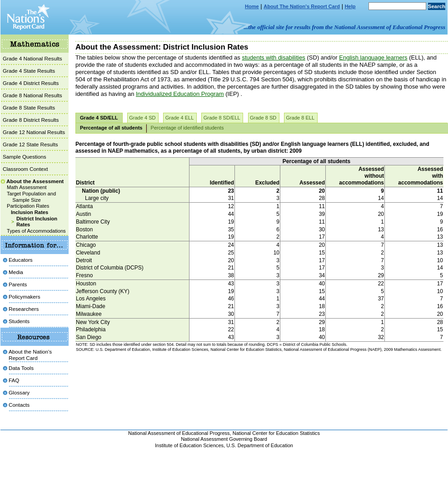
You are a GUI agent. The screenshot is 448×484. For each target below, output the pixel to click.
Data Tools (21, 368)
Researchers (24, 309)
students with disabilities (273, 57)
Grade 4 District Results (31, 83)
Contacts (19, 405)
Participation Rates (28, 206)
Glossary (19, 392)
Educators (21, 260)
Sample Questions (25, 157)
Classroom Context (25, 169)
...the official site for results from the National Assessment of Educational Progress (345, 27)
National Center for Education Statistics (276, 433)
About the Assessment (35, 181)
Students (19, 321)
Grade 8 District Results (31, 120)
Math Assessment (27, 187)
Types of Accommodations (36, 231)
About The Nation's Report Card (302, 6)
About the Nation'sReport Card (30, 355)
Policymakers (25, 297)
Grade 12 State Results (30, 144)
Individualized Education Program (180, 94)
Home (252, 6)
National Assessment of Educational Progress (179, 433)
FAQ (14, 380)
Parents (18, 284)
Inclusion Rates (30, 212)
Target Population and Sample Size (31, 197)
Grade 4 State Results (29, 71)
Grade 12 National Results (34, 132)
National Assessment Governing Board (224, 439)
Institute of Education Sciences (189, 445)
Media (16, 272)
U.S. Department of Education (260, 445)
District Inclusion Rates (37, 222)
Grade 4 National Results (32, 58)
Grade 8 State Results (29, 107)
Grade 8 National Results (32, 95)
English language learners (373, 57)
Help (350, 6)
